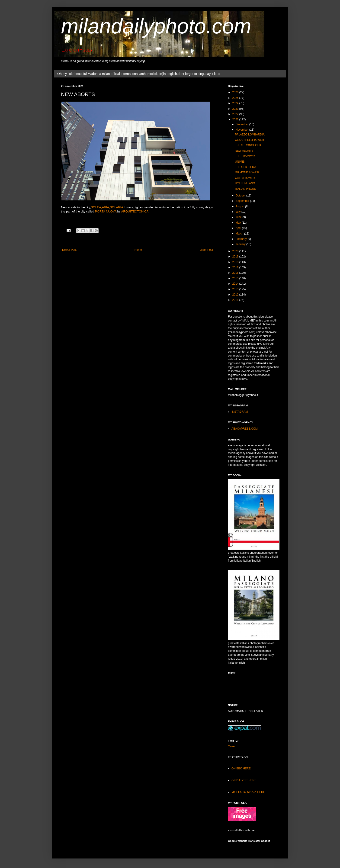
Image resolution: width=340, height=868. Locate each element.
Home (138, 250)
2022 (236, 114)
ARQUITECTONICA (135, 211)
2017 (236, 267)
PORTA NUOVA (106, 211)
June (239, 217)
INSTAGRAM (240, 412)
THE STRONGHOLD (248, 145)
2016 (236, 273)
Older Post (206, 250)
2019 (236, 257)
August (240, 206)
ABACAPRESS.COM (245, 429)
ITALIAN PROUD (245, 189)
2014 (236, 284)
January (241, 244)
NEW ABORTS (244, 151)
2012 (236, 295)
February (242, 239)
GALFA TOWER (245, 178)
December (242, 124)
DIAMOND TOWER (247, 172)
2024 (236, 103)
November (242, 130)
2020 (236, 251)
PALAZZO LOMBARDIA (250, 135)
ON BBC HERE (241, 768)
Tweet (232, 746)
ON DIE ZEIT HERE (244, 780)
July (239, 212)
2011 (236, 300)
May (239, 223)
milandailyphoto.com (156, 26)
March (240, 234)
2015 (236, 278)
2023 (236, 109)
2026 (236, 92)
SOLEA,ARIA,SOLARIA (107, 207)
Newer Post (69, 250)
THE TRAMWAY (245, 156)
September (243, 201)
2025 (236, 98)
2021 (236, 119)
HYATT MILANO (245, 183)
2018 (236, 262)
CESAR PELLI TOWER (249, 140)
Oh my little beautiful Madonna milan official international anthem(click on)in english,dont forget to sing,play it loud (139, 74)
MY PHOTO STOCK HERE (248, 792)
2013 (236, 289)
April (239, 228)
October (241, 196)
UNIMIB (240, 162)
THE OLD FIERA (245, 167)
